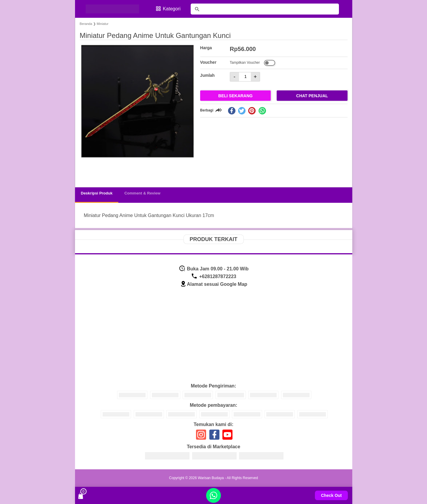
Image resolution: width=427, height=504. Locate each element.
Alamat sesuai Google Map (214, 284)
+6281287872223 (213, 276)
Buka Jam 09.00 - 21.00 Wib (214, 269)
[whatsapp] (262, 111)
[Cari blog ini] (265, 9)
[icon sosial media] (201, 437)
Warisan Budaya (211, 478)
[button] (90, 172)
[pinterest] (252, 111)
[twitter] (242, 111)
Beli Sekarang (235, 96)
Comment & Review (142, 193)
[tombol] (197, 9)
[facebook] (232, 111)
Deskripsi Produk (97, 193)
